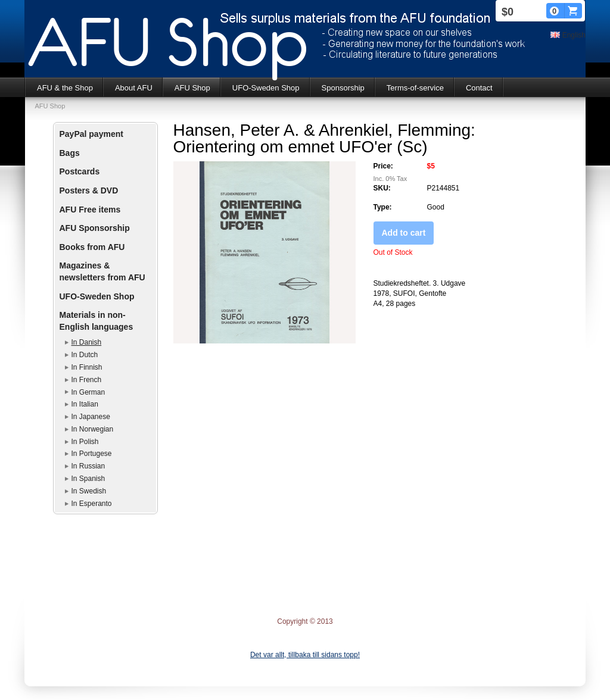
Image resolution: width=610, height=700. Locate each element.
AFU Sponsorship (95, 228)
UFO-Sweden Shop (266, 88)
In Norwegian (93, 429)
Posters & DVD (89, 190)
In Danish (87, 342)
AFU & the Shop (65, 88)
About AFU (134, 88)
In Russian (88, 466)
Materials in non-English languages (97, 321)
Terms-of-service (415, 88)
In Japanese (91, 417)
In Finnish (87, 367)
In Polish (85, 442)
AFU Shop (192, 88)
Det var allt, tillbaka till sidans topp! (305, 655)
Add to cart (404, 233)
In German (88, 392)
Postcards (80, 171)
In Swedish (89, 491)
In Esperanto (92, 504)
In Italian (85, 404)
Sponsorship (343, 88)
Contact (479, 88)
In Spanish (88, 479)
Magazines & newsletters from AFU (102, 271)
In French (87, 380)
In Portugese (92, 454)
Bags (70, 153)
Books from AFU (92, 247)
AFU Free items (90, 210)
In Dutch (85, 355)
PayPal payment (91, 134)
